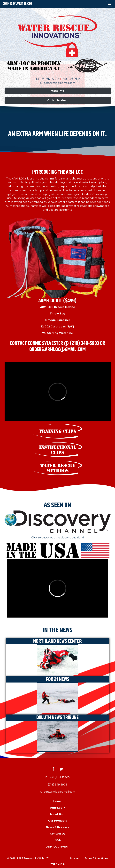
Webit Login (58, 864)
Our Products (58, 821)
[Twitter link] (61, 769)
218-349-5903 (71, 79)
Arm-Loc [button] (57, 808)
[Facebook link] (53, 769)
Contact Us (58, 834)
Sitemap (74, 858)
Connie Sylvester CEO (17, 4)
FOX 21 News (58, 679)
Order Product (58, 100)
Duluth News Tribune (58, 718)
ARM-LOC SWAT (58, 847)
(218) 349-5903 (58, 785)
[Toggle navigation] (109, 4)
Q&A (58, 840)
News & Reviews (58, 827)
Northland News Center (58, 641)
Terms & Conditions (96, 858)
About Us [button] (57, 814)
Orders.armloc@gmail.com (58, 83)
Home (58, 801)
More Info (58, 91)
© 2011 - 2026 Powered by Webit (28, 858)
